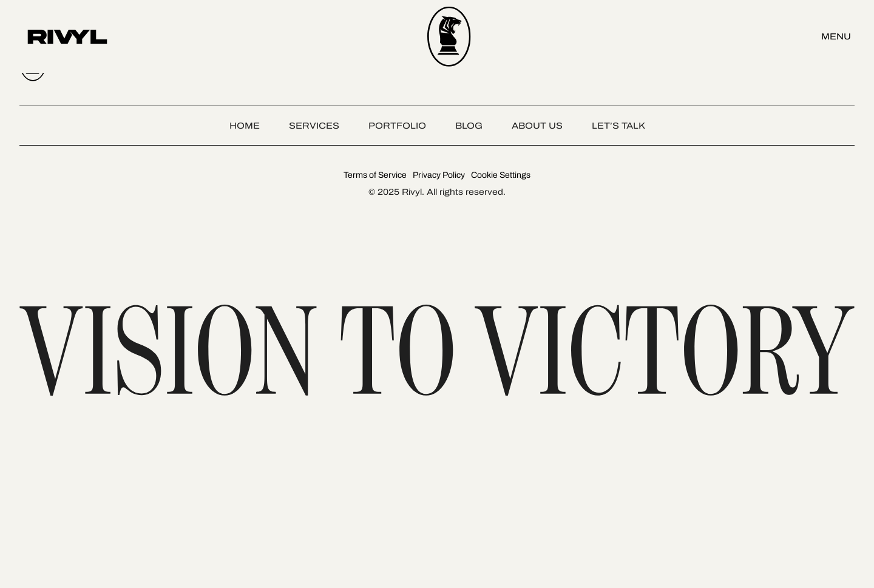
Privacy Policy (439, 175)
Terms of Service (375, 175)
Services (314, 126)
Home (245, 126)
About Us (537, 126)
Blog (469, 126)
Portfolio (397, 126)
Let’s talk (618, 126)
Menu (836, 36)
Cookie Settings (501, 175)
